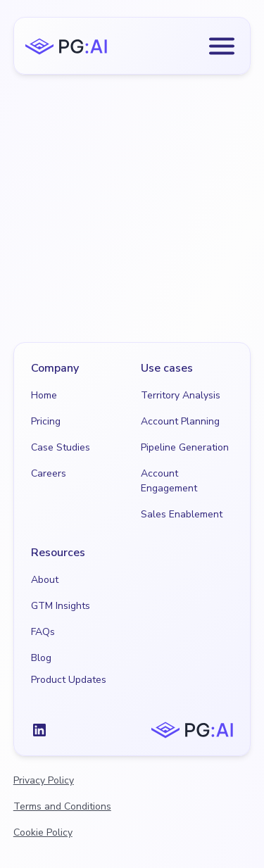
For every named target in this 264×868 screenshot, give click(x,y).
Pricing (46, 421)
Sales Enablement (182, 514)
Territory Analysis (181, 395)
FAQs (43, 632)
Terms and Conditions (62, 806)
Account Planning (180, 421)
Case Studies (61, 447)
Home (44, 395)
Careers (49, 473)
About (45, 580)
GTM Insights (61, 606)
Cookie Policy (43, 832)
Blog (41, 658)
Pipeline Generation (185, 447)
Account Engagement (169, 481)
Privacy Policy (44, 780)
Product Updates (69, 680)
